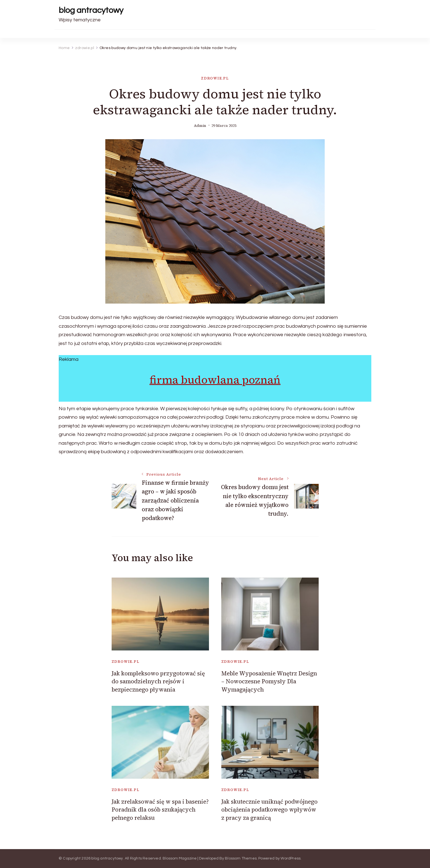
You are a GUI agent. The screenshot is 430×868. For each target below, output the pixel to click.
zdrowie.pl (215, 78)
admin (200, 126)
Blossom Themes (241, 858)
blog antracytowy (91, 10)
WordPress (291, 858)
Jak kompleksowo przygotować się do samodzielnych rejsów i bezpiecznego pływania (158, 681)
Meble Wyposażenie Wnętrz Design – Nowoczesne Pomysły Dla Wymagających (269, 681)
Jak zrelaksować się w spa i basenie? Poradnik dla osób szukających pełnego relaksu (160, 810)
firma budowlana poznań (215, 380)
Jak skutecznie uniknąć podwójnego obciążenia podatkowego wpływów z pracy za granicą (269, 810)
